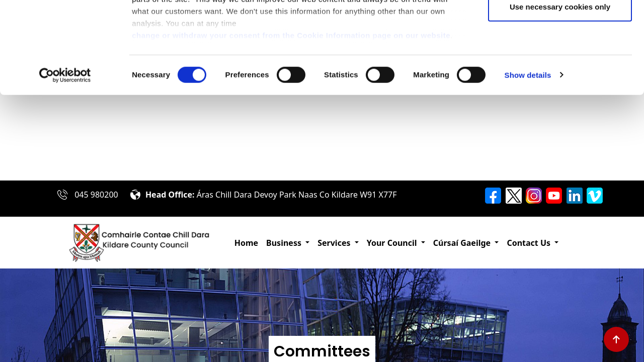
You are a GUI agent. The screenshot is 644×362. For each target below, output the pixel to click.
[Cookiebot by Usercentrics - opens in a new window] (65, 161)
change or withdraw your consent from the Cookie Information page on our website (291, 121)
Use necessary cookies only (560, 92)
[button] (288, 243)
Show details (528, 161)
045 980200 (96, 195)
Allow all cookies (560, 26)
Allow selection (560, 60)
